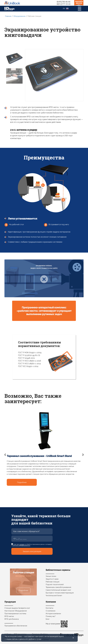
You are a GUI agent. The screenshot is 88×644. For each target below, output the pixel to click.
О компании (51, 611)
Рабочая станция (52, 582)
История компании (53, 614)
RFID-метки (9, 616)
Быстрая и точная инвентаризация (60, 593)
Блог (48, 619)
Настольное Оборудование (16, 611)
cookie (19, 636)
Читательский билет (54, 596)
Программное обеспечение (16, 626)
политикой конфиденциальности (21, 546)
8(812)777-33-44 (64, 4)
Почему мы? (51, 616)
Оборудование (19, 16)
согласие (22, 544)
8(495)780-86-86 (64, 2)
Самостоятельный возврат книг (58, 590)
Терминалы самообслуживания (58, 587)
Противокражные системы (15, 614)
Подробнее (22, 482)
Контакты (49, 608)
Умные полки (51, 576)
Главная (8, 16)
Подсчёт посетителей (55, 585)
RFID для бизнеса (12, 619)
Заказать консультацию (32, 551)
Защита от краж (52, 579)
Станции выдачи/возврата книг (17, 608)
